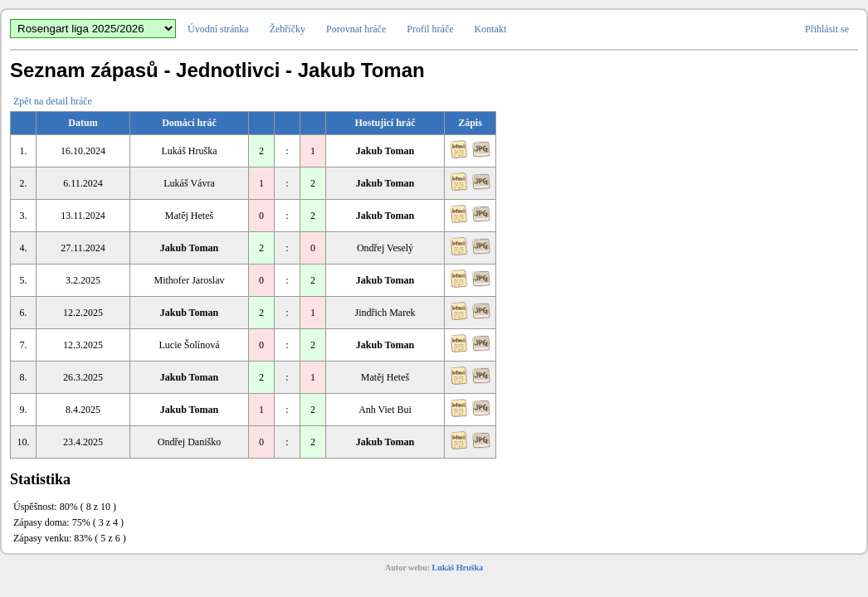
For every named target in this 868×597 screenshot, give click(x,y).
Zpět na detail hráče (53, 101)
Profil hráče (430, 29)
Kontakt (491, 29)
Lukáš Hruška (458, 568)
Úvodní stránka (218, 29)
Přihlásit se (827, 29)
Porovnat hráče (356, 29)
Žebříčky (288, 29)
